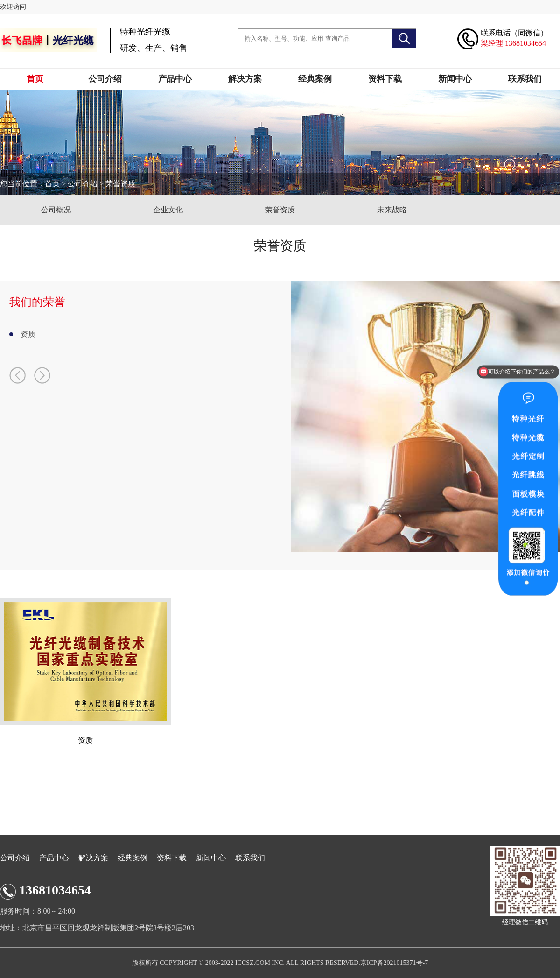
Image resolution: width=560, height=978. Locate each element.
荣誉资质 (120, 184)
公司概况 (56, 210)
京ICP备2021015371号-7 (394, 963)
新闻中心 (455, 79)
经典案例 (315, 79)
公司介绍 (105, 79)
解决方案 (245, 79)
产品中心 (175, 79)
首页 (35, 79)
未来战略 (392, 210)
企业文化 (168, 210)
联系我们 (525, 79)
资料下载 (385, 79)
